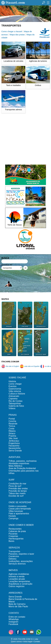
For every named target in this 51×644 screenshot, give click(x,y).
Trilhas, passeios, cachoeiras (23, 461)
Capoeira (13, 399)
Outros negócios (17, 586)
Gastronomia (15, 389)
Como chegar (15, 384)
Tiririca (12, 426)
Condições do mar (17, 484)
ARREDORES (15, 593)
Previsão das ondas (18, 488)
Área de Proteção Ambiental (22, 468)
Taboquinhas (15, 403)
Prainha (12, 436)
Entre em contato (17, 617)
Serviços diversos (17, 564)
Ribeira (12, 431)
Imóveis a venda (17, 576)
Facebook (13, 624)
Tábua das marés (17, 493)
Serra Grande (15, 451)
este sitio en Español (30, 366)
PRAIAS (13, 415)
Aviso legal (28, 641)
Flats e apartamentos (19, 514)
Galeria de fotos (16, 406)
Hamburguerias (16, 539)
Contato (37, 641)
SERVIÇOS (14, 548)
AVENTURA (14, 457)
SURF (12, 480)
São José (13, 438)
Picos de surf (15, 486)
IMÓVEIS (13, 570)
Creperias (13, 536)
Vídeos (12, 408)
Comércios (14, 556)
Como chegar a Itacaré (12, 31)
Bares (11, 541)
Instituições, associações (21, 561)
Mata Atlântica (15, 466)
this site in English (10, 366)
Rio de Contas (15, 401)
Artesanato (14, 396)
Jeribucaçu (14, 441)
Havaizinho (14, 446)
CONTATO (14, 613)
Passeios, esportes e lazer (21, 554)
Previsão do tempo (18, 491)
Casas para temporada (20, 509)
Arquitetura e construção (20, 584)
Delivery (13, 559)
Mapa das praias (17, 35)
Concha (12, 421)
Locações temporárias (19, 581)
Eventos (13, 386)
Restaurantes (15, 529)
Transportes (14, 551)
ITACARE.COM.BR (10, 362)
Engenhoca (14, 443)
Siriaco (12, 433)
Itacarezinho (14, 448)
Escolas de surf (16, 496)
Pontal (12, 419)
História (12, 381)
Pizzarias (13, 534)
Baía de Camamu (17, 604)
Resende (13, 424)
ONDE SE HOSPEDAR (20, 502)
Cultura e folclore (17, 394)
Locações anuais (17, 579)
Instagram (13, 622)
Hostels (12, 516)
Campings (13, 518)
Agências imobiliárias (19, 574)
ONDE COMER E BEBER (21, 525)
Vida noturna (15, 391)
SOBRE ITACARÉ (17, 378)
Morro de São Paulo (18, 606)
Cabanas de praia (17, 531)
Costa (11, 429)
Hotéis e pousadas (18, 506)
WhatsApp (14, 619)
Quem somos (16, 641)
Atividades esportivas (19, 463)
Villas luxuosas (16, 511)
